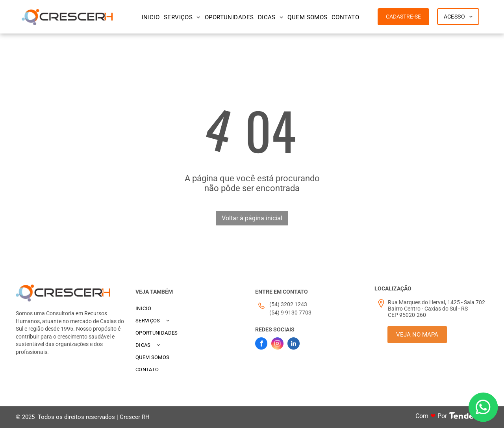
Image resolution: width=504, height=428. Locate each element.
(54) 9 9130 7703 (290, 313)
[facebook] (261, 344)
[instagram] (277, 344)
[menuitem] (151, 17)
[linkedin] (294, 344)
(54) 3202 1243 (288, 304)
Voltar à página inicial (252, 218)
